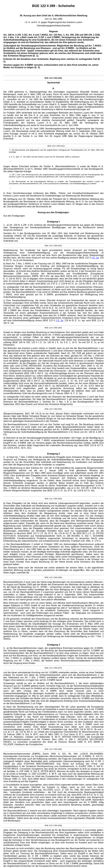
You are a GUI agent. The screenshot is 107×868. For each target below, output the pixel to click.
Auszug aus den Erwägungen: (53, 212)
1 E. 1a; (95, 258)
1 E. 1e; (60, 320)
